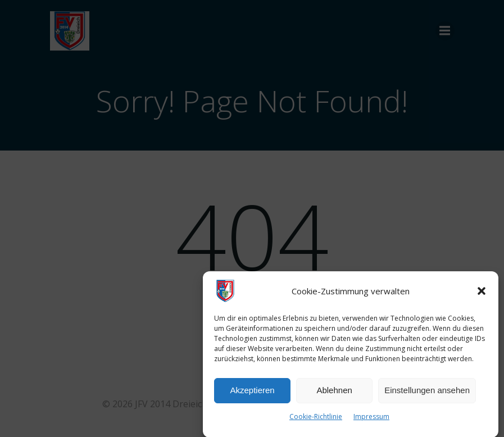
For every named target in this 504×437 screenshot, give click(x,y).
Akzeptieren (252, 393)
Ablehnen (334, 393)
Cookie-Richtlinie (316, 419)
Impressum (371, 419)
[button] (482, 294)
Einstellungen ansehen (427, 393)
